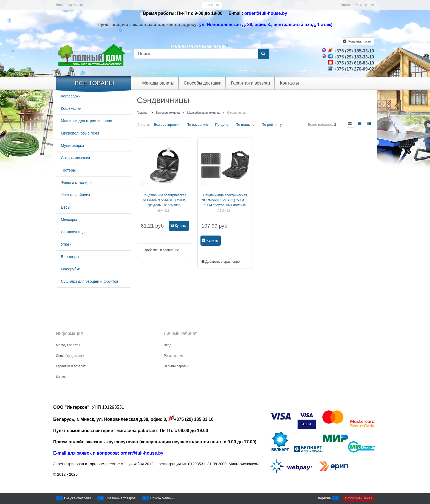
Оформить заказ (358, 498)
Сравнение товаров (121, 498)
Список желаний (163, 498)
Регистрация (364, 5)
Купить (180, 226)
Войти (346, 5)
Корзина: (359, 41)
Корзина (324, 498)
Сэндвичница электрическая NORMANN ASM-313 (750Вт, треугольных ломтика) (164, 200)
